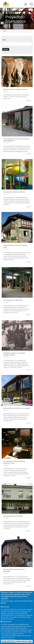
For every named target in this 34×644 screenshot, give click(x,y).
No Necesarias (7, 622)
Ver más (28, 101)
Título (4, 40)
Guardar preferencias (8, 641)
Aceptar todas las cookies (24, 641)
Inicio (5, 31)
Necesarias (6, 607)
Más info (3, 603)
